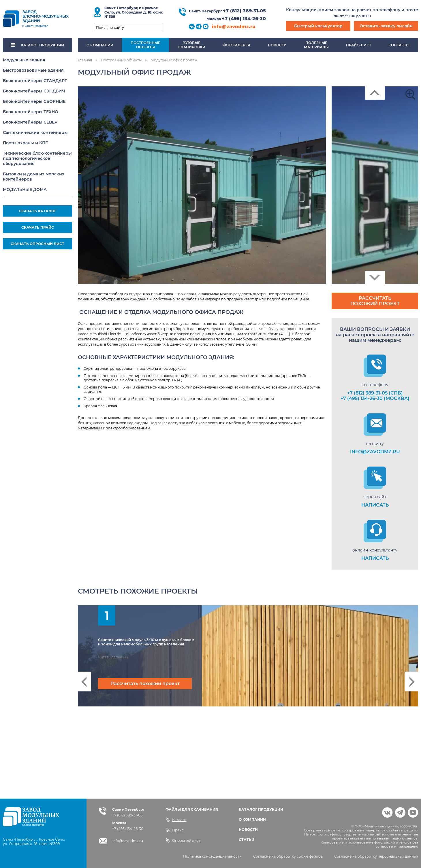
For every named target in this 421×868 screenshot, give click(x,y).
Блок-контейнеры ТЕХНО (31, 112)
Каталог (176, 820)
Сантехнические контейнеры (35, 132)
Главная (85, 60)
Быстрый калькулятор (318, 26)
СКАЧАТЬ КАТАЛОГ (37, 211)
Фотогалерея (236, 45)
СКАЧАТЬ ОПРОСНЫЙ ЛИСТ (37, 244)
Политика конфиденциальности (212, 856)
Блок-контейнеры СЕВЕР (30, 122)
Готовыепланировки (191, 45)
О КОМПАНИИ (252, 819)
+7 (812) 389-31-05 (244, 11)
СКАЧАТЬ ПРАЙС (38, 227)
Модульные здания (24, 60)
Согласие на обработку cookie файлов (288, 856)
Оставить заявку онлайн (386, 26)
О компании (100, 45)
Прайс (175, 830)
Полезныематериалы (316, 45)
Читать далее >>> (113, 657)
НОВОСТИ (248, 830)
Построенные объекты (121, 60)
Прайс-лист (359, 45)
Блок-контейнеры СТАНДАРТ (35, 81)
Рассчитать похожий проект (375, 301)
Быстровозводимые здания (33, 70)
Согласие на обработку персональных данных (376, 856)
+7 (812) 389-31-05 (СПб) (375, 393)
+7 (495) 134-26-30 (244, 19)
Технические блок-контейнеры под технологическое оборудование (37, 158)
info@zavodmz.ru (234, 27)
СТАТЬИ (247, 840)
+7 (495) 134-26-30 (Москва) (375, 398)
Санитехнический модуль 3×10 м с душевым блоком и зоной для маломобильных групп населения (146, 642)
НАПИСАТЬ (375, 505)
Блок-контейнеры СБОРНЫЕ (34, 101)
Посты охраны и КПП (26, 143)
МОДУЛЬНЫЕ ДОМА (25, 189)
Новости (277, 45)
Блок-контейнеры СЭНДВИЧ (34, 91)
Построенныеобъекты (145, 45)
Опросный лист (183, 840)
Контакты (399, 45)
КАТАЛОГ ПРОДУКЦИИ (37, 45)
